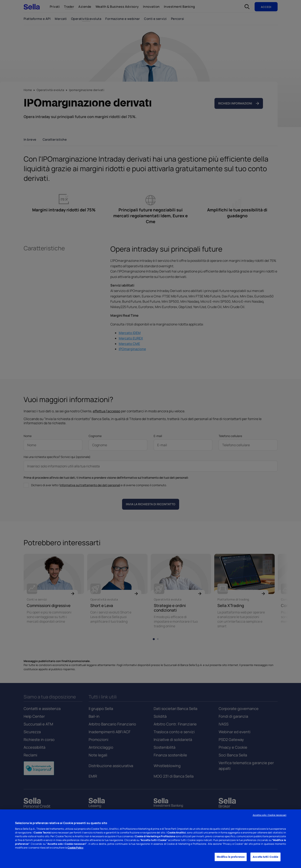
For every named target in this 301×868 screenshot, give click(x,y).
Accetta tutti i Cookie (265, 857)
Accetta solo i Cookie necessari (270, 815)
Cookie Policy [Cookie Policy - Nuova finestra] (75, 848)
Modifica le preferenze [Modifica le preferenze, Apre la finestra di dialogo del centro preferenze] (231, 857)
